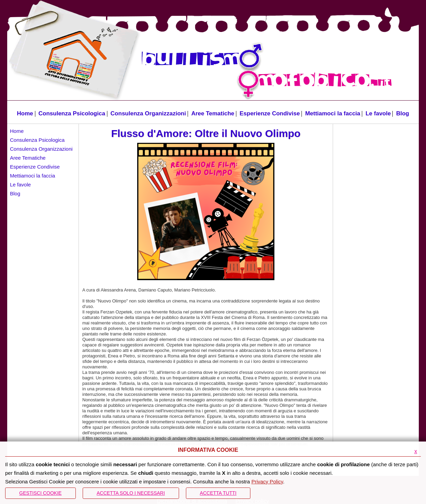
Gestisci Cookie (40, 493)
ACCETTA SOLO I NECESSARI (131, 493)
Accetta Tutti (218, 493)
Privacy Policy (267, 482)
